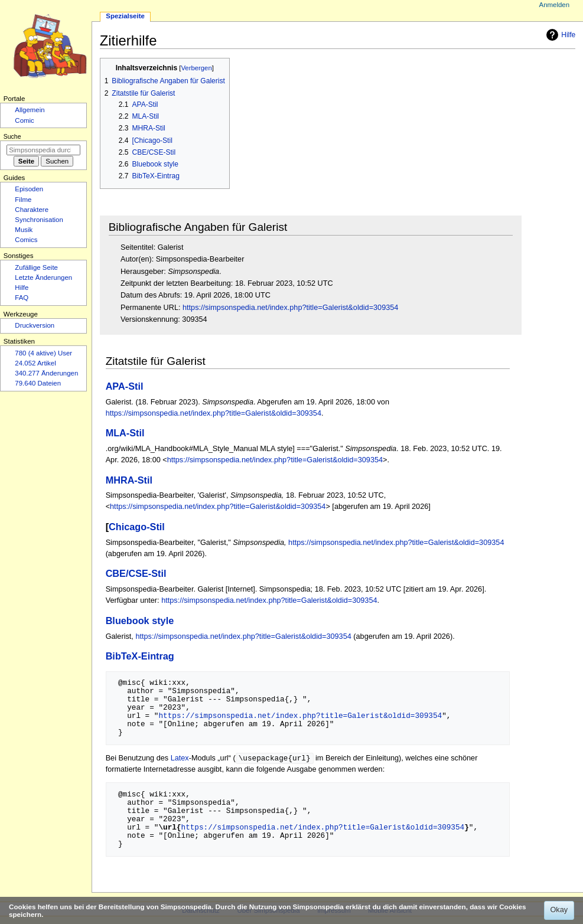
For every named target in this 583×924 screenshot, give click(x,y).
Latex (180, 759)
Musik (24, 230)
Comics (26, 240)
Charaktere (32, 210)
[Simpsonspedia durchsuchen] (43, 150)
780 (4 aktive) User (43, 353)
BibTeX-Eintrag (140, 656)
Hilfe (559, 35)
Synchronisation (39, 220)
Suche (12, 136)
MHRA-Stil (129, 480)
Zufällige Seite (36, 267)
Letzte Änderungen (43, 277)
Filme (23, 200)
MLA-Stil (125, 433)
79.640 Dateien (38, 383)
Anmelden (555, 5)
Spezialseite (125, 16)
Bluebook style (140, 621)
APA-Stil (125, 386)
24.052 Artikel (35, 363)
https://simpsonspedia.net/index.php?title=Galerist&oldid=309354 (290, 308)
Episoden (29, 189)
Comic (24, 120)
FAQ (22, 298)
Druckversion (35, 325)
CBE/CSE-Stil (136, 573)
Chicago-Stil (137, 527)
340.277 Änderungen (46, 373)
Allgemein (30, 110)
